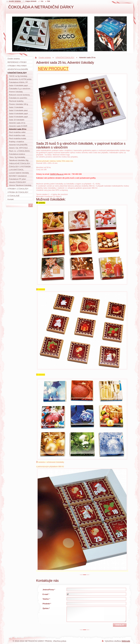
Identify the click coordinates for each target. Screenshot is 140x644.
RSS (42, 1)
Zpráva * (46, 608)
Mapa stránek (31, 1)
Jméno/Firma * (49, 590)
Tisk (49, 1)
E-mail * (46, 594)
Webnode (126, 641)
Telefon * (46, 599)
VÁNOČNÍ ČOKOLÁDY (65, 58)
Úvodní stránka (45, 58)
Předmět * (47, 604)
